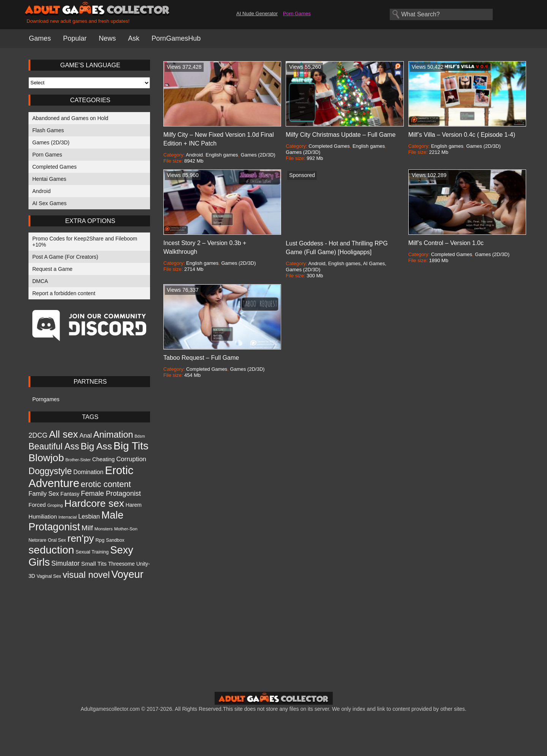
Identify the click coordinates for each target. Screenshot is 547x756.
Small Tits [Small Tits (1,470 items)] (94, 564)
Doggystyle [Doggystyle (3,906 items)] (50, 471)
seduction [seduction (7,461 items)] (51, 550)
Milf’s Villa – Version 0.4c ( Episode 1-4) (462, 135)
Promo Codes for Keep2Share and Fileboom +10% (85, 242)
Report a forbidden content (64, 293)
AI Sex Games (49, 203)
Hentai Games (49, 179)
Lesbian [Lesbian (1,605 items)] (89, 516)
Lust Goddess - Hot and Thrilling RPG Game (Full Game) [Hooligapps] (337, 248)
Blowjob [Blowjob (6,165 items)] (46, 458)
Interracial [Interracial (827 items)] (68, 517)
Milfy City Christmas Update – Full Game (341, 135)
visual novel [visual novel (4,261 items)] (86, 575)
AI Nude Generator (257, 13)
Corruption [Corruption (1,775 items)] (131, 459)
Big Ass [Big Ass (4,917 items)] (96, 446)
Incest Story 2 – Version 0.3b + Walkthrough (205, 247)
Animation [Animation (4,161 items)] (113, 435)
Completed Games (55, 167)
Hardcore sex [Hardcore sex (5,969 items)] (94, 503)
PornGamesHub (176, 38)
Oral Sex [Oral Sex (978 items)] (57, 540)
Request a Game (52, 269)
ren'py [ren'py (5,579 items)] (81, 538)
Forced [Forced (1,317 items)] (37, 505)
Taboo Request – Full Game (201, 358)
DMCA (40, 281)
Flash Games (48, 130)
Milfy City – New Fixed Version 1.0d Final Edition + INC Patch (219, 139)
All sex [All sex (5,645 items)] (63, 434)
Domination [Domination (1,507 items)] (88, 472)
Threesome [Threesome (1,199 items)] (122, 564)
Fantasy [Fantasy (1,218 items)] (70, 494)
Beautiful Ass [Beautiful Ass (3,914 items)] (54, 446)
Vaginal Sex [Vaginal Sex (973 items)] (49, 576)
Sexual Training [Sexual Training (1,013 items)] (92, 552)
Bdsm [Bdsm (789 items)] (140, 436)
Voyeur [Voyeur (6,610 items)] (127, 574)
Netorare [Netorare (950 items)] (37, 540)
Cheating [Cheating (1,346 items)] (104, 459)
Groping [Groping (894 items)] (55, 505)
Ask (134, 38)
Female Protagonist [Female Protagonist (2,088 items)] (111, 493)
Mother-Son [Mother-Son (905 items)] (126, 529)
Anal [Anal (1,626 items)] (85, 435)
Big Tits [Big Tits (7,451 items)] (131, 446)
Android (41, 191)
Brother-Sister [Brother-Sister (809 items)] (78, 460)
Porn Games (297, 13)
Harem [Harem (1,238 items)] (134, 505)
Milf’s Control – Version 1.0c (446, 243)
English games (222, 155)
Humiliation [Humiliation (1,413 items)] (43, 516)
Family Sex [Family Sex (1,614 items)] (44, 493)
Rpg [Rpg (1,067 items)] (100, 540)
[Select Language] (89, 83)
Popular (75, 38)
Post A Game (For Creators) (65, 257)
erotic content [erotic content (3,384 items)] (106, 484)
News (107, 38)
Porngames (46, 399)
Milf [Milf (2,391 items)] (87, 528)
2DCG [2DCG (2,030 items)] (38, 435)
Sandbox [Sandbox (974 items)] (115, 540)
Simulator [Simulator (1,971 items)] (66, 563)
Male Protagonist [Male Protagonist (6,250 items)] (76, 521)
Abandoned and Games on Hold (70, 118)
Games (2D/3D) (51, 142)
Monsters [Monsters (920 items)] (103, 529)
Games (40, 38)
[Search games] (441, 14)
